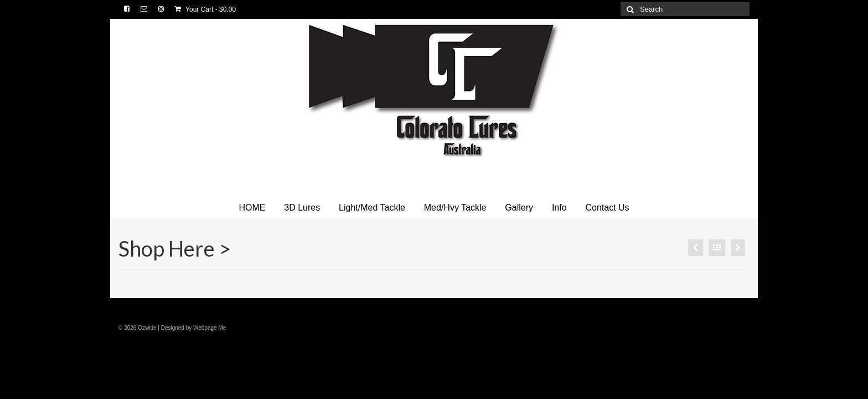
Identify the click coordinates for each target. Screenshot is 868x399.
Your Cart (205, 9)
